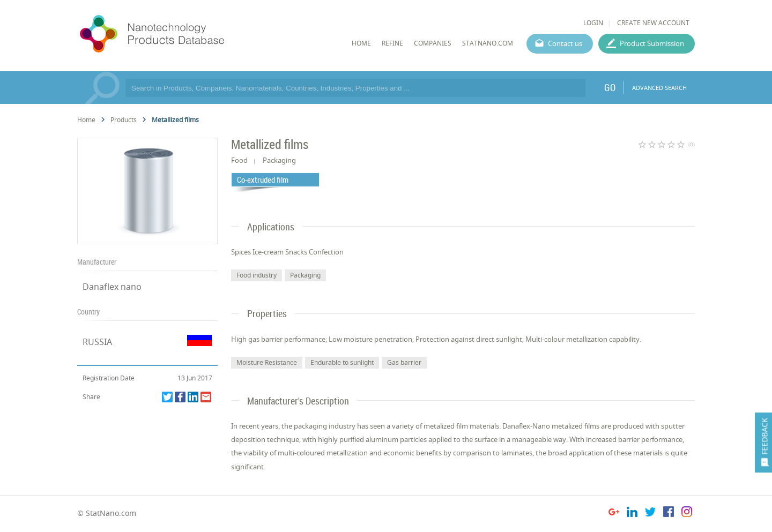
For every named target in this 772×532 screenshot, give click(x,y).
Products (124, 120)
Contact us (565, 43)
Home (86, 120)
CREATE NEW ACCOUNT (653, 23)
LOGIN (593, 23)
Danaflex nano (112, 287)
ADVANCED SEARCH (659, 88)
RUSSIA (97, 342)
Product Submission (652, 43)
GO (610, 87)
